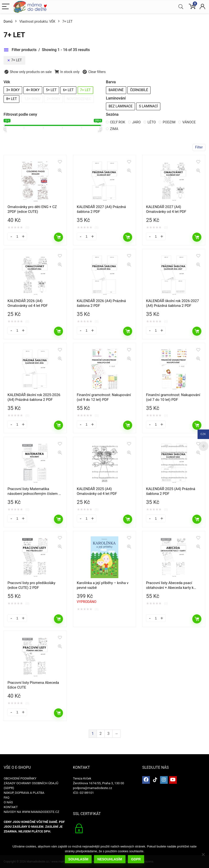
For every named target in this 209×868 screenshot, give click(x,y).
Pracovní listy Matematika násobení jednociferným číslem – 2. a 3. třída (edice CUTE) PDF (34, 494)
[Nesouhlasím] (203, 854)
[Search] (181, 7)
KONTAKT (11, 807)
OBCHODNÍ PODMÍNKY (20, 778)
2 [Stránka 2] (101, 734)
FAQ (6, 797)
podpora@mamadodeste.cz (93, 788)
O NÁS (8, 802)
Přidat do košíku (58, 237)
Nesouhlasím (110, 859)
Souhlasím (78, 859)
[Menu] (6, 7)
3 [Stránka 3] (108, 734)
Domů (8, 21)
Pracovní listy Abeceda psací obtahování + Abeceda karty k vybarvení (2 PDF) (170, 588)
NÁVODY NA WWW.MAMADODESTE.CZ (31, 812)
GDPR (136, 859)
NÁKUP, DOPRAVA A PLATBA (24, 793)
